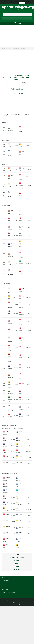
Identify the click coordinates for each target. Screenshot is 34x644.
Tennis (10, 48)
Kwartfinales (6, 164)
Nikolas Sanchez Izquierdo (20, 246)
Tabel (17, 554)
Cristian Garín (21, 273)
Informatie (17, 569)
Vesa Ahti (21, 528)
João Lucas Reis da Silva (21, 263)
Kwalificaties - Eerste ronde (10, 474)
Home (5, 48)
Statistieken (17, 560)
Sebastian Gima (19, 447)
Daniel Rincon (21, 147)
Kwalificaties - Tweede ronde (10, 425)
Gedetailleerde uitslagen (17, 557)
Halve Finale (6, 140)
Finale (4, 123)
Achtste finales (6, 205)
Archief (17, 563)
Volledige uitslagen (17, 89)
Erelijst (17, 566)
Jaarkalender (17, 1)
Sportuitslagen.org (18, 7)
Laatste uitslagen (26, 1)
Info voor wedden (8, 1)
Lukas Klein (21, 195)
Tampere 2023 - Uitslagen (19, 48)
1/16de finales (6, 284)
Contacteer (6, 581)
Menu (18, 23)
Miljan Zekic (21, 409)
